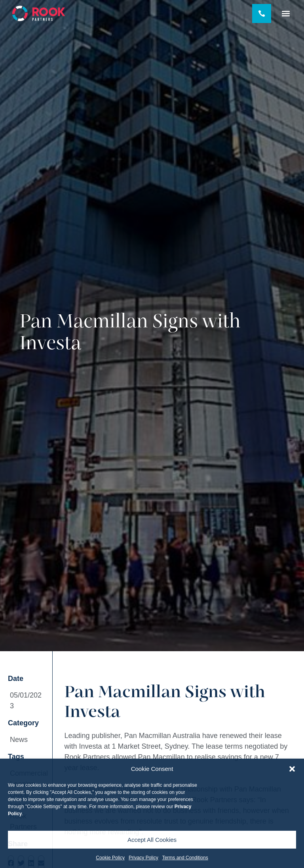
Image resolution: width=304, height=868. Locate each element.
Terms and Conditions (185, 858)
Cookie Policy (110, 858)
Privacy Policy (143, 858)
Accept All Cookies (152, 840)
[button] (292, 769)
